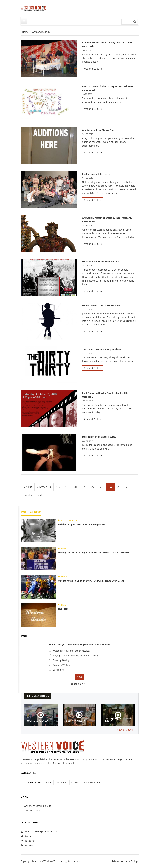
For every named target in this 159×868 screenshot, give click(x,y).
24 (110, 487)
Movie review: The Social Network (101, 305)
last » (41, 495)
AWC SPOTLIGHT (75, 721)
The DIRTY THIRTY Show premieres (102, 349)
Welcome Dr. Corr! (38, 721)
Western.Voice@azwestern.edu (40, 832)
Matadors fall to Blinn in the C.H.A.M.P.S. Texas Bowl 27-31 (91, 581)
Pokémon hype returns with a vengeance (81, 524)
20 (75, 487)
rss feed (30, 845)
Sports (65, 577)
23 (101, 487)
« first (28, 487)
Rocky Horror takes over (96, 174)
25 (119, 487)
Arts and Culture (93, 69)
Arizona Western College (38, 806)
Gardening (58, 670)
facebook (30, 841)
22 (93, 487)
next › (28, 495)
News (64, 549)
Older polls (77, 684)
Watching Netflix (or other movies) (71, 651)
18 (58, 487)
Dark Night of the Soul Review (99, 437)
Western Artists (92, 782)
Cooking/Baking (61, 660)
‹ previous (44, 487)
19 (67, 487)
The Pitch (63, 609)
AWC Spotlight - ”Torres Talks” (118, 720)
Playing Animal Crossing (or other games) (75, 655)
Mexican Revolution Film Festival (101, 262)
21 (84, 487)
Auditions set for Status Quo (98, 130)
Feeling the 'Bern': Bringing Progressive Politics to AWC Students (94, 552)
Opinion (62, 782)
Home (25, 32)
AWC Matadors (32, 810)
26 (127, 487)
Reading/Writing (62, 665)
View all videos (125, 730)
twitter (29, 836)
